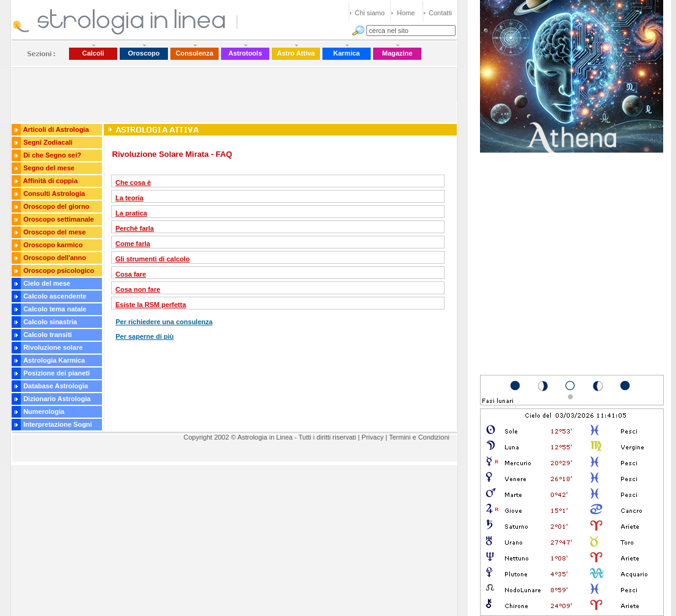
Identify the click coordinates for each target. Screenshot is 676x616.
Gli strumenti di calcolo (153, 259)
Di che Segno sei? (52, 155)
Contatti (440, 13)
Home (406, 13)
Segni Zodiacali (48, 142)
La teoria (129, 198)
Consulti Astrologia (54, 194)
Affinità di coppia (50, 181)
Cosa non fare (138, 289)
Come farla (133, 244)
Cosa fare (131, 274)
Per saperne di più (144, 336)
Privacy (373, 437)
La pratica (131, 213)
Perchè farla (135, 228)
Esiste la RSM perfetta (151, 305)
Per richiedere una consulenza (164, 322)
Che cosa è (133, 183)
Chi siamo (370, 13)
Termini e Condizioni (419, 437)
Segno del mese (49, 168)
